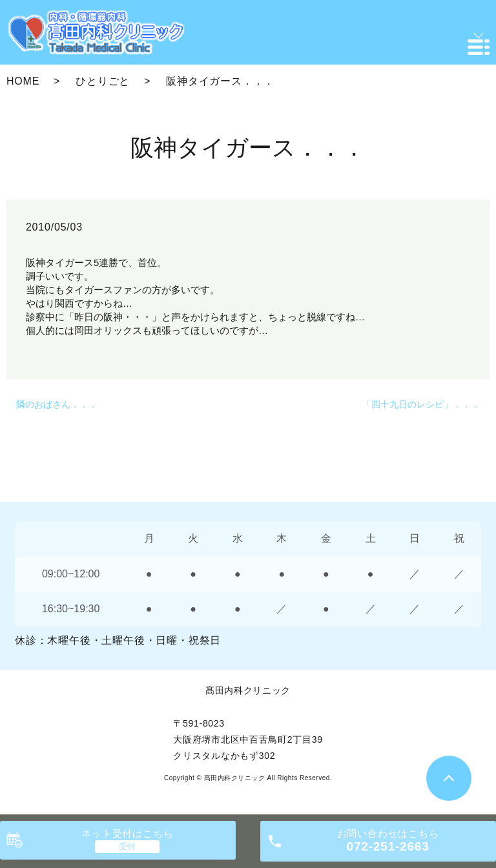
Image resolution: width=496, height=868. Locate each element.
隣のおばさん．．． (57, 404)
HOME (23, 81)
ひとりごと (103, 81)
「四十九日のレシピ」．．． (421, 404)
